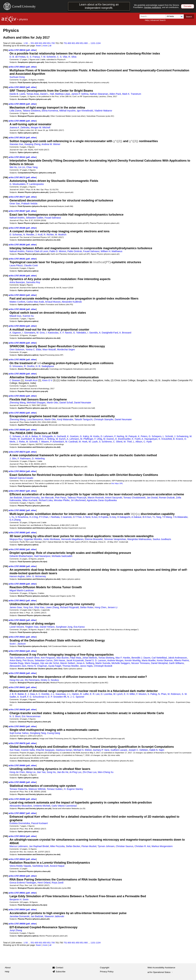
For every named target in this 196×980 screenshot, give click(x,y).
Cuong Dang (54, 733)
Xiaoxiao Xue (16, 144)
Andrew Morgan (115, 660)
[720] (5, 374)
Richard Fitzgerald (70, 607)
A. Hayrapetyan (149, 439)
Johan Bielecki (90, 658)
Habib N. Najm (157, 750)
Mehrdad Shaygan (36, 403)
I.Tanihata (55, 517)
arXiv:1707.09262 (17, 396)
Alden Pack (115, 94)
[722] (5, 413)
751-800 (67, 43)
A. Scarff (22, 697)
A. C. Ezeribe (42, 694)
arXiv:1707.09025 (17, 87)
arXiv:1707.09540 (17, 876)
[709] (5, 197)
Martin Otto (52, 403)
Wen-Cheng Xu (106, 772)
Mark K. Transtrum (132, 94)
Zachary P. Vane (101, 750)
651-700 (51, 43)
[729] (5, 549)
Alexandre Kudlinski (72, 302)
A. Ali (25, 436)
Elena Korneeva (50, 111)
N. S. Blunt (15, 716)
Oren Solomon (17, 349)
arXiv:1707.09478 (17, 743)
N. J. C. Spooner (76, 697)
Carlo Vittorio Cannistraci (64, 806)
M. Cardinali (71, 442)
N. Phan (162, 694)
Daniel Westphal (159, 663)
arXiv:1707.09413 (17, 601)
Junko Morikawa (52, 539)
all (50, 46)
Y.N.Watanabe (180, 517)
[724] (5, 452)
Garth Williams (176, 663)
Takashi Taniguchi (84, 419)
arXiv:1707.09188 (17, 228)
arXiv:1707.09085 (17, 121)
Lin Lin (22, 167)
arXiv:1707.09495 (17, 782)
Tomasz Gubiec (55, 789)
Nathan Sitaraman (99, 94)
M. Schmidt (32, 442)
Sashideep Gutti (40, 866)
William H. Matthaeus (112, 251)
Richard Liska (46, 500)
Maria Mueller (149, 660)
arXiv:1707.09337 (17, 491)
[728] (5, 533)
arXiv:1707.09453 (17, 726)
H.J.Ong (34, 517)
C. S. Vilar (62, 57)
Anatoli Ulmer (33, 658)
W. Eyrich (61, 439)
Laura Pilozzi (16, 265)
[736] (5, 673)
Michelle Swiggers (121, 663)
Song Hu (51, 772)
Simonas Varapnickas (115, 539)
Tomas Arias (33, 94)
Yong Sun (28, 607)
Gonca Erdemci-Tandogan (23, 883)
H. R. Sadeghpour (45, 366)
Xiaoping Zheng (32, 144)
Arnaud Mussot (53, 302)
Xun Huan (15, 750)
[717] (5, 326)
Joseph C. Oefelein (138, 750)
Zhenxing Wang (17, 403)
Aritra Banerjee (17, 282)
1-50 (26, 43)
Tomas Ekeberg (106, 658)
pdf (28, 50)
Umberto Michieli (42, 806)
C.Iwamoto (66, 517)
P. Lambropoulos (35, 184)
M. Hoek (83, 442)
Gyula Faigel (55, 666)
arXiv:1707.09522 (17, 859)
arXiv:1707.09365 (17, 533)
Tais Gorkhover (17, 658)
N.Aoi (95, 517)
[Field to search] (175, 16)
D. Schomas (16, 235)
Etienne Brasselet (94, 539)
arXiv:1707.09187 (17, 211)
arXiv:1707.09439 (17, 710)
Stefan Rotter (87, 607)
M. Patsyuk (131, 436)
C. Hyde (148, 442)
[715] (5, 295)
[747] (5, 876)
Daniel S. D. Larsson (96, 660)
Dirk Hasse (60, 660)
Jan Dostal (152, 498)
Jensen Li (112, 607)
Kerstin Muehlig (133, 660)
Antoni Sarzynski (114, 498)
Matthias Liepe (63, 94)
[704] (5, 104)
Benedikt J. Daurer (141, 658)
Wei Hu (13, 167)
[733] (5, 620)
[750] (5, 924)
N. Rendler (29, 235)
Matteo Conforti (17, 302)
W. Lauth (93, 442)
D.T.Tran (77, 517)
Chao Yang (32, 167)
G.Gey (113, 517)
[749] (5, 910)
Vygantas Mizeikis (33, 539)
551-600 (35, 43)
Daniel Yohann (47, 627)
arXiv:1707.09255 (17, 343)
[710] (5, 211)
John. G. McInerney (36, 576)
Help (147, 20)
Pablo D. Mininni (58, 251)
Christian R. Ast (142, 846)
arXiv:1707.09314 (17, 471)
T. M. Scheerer (48, 57)
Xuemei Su (28, 316)
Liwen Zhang (52, 607)
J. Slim (13, 458)
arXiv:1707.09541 (17, 893)
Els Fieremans (32, 680)
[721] (5, 396)
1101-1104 (96, 43)
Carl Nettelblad (159, 658)
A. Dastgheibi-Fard (109, 333)
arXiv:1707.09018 (17, 50)
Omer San (15, 204)
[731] (5, 584)
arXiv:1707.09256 (17, 360)
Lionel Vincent (17, 627)
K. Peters (143, 436)
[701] (5, 50)
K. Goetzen (73, 436)
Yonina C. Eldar (33, 349)
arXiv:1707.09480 (17, 765)
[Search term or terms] (154, 16)
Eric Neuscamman (31, 716)
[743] (5, 799)
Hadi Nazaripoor (42, 556)
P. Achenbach (57, 442)
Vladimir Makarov (103, 111)
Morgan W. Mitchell (40, 127)
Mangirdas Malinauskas (139, 539)
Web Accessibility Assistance (161, 968)
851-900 (84, 43)
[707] (5, 157)
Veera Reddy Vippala (20, 866)
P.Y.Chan (44, 517)
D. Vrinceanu (16, 366)
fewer (39, 46)
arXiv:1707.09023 (17, 67)
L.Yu (12, 517)
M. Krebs (95, 436)
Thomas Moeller (71, 666)
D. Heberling (38, 458)
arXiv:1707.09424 (17, 651)
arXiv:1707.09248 (17, 309)
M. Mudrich (61, 235)
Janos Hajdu (86, 666)
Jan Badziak (16, 498)
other (33, 50)
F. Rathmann (24, 458)
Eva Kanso (79, 627)
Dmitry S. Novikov (50, 680)
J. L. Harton (73, 694)
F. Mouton (141, 694)
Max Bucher (63, 658)
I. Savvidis (93, 333)
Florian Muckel (89, 846)
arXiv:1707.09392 (17, 549)
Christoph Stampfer (104, 419)
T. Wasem (44, 442)
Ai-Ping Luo (75, 772)
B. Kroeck (178, 439)
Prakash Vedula (29, 204)
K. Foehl (136, 439)
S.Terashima (22, 517)
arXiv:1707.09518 (17, 836)
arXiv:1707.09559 (17, 924)
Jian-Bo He (63, 772)
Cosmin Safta (28, 750)
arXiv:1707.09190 (17, 245)
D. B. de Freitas (17, 57)
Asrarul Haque (57, 866)
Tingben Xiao (32, 627)
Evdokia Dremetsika (20, 823)
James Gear (16, 607)
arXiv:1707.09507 (17, 813)
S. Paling (152, 694)
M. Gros (41, 333)
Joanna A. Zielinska (19, 127)
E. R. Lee (95, 694)
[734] (5, 637)
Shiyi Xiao (39, 607)
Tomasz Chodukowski (134, 498)
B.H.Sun (147, 517)
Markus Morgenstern (162, 846)
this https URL (117, 483)
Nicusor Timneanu (141, 663)
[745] (5, 836)
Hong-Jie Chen (17, 772)
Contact (59, 968)
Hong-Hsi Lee (16, 680)
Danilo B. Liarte (17, 94)
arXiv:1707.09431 (17, 687)
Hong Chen (100, 607)
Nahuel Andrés (17, 218)
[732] (5, 601)
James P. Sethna (80, 94)
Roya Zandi (58, 883)
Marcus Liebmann (19, 846)
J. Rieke (21, 442)
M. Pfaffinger (87, 439)
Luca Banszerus (35, 419)
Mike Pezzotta (57, 846)
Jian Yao (41, 772)
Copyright (105, 968)
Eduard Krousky (31, 498)
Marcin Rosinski (96, 498)
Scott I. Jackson (18, 644)
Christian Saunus (125, 846)
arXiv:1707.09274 (17, 452)
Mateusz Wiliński (37, 789)
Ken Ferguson (48, 658)
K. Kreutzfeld (165, 439)
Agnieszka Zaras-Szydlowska (102, 500)
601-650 (43, 43)
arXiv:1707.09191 (17, 259)
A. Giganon (15, 333)
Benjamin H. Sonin (19, 899)
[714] (5, 276)
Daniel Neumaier (83, 403)
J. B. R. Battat (17, 694)
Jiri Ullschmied (78, 500)
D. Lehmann (107, 436)
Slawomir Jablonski (54, 916)
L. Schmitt (168, 436)
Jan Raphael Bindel (39, 846)
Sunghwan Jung (64, 627)
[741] (5, 765)
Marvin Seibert (68, 663)
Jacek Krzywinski (75, 660)
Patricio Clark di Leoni (37, 251)
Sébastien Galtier (35, 218)
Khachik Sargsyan (45, 750)
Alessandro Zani (18, 666)
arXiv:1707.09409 (17, 584)
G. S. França (33, 57)
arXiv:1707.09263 (17, 413)
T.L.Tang (157, 517)
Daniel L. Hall (47, 94)
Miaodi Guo (15, 316)
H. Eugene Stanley (73, 789)
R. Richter (49, 235)
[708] (5, 177)
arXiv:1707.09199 (17, 276)
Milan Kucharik (30, 500)
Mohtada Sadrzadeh (62, 556)
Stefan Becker (73, 846)
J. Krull (39, 235)
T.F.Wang (167, 517)
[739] (5, 726)
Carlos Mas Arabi (35, 302)
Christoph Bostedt (103, 666)
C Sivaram (15, 380)
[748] (5, 893)
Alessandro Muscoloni (21, 806)
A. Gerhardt (60, 436)
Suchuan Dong (17, 77)
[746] (5, 859)
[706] (5, 138)
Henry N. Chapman (37, 666)
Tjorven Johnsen (106, 846)
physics (23, 19)
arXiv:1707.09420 (17, 620)
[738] (5, 710)
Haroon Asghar (17, 576)
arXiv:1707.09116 (17, 138)
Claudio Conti (31, 265)
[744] (5, 813)
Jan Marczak (47, 498)
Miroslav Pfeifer (62, 500)
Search (189, 17)
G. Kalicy (84, 436)
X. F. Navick (66, 333)
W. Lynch (118, 694)
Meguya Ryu (16, 539)
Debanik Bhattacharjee (21, 556)
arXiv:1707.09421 (17, 637)
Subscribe (61, 972)
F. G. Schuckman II (37, 697)
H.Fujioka (103, 517)
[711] (5, 228)
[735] (5, 651)
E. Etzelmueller (123, 439)
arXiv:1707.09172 (17, 177)
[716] (5, 309)
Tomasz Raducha (18, 789)
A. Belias (33, 436)
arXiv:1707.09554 (17, 910)
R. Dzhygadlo (46, 436)
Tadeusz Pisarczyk (77, 498)
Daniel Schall (66, 403)
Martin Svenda (103, 663)
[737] (5, 687)
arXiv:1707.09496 (17, 799)
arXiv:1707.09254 (17, 326)
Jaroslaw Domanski (19, 916)
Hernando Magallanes (72, 539)
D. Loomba (106, 694)
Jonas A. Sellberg (85, 663)
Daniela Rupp (16, 663)
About (8, 968)
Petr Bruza (28, 660)
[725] (5, 471)
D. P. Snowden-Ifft (57, 697)
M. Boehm (38, 439)
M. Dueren (109, 439)
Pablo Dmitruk (75, 251)
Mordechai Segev (66, 349)
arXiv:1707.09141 (17, 157)
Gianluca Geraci (64, 750)
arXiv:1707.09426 (17, 673)
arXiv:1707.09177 (17, 197)
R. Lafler (84, 694)
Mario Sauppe (32, 663)
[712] (5, 245)
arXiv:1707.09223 (17, 295)
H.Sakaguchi (124, 517)
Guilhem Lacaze (119, 750)
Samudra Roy (33, 282)
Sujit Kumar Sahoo (19, 733)
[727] (5, 510)
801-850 (76, 43)
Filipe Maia (76, 658)
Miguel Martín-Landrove (22, 590)
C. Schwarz (15, 436)
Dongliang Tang (38, 733)
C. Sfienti (118, 442)
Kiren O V (47, 380)
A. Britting (50, 439)
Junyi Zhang (16, 930)
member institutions (152, 7)
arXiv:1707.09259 (17, 374)
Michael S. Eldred (83, 750)
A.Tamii (87, 517)
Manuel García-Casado (21, 478)
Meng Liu (31, 772)
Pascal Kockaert (40, 823)
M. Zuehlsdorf (25, 439)
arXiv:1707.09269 (17, 430)
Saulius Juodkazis (162, 539)
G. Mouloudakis (17, 184)
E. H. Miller (129, 694)
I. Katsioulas (52, 333)
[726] (5, 491)
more (45, 46)
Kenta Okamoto (165, 660)
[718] (5, 343)
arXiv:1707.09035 (17, 104)
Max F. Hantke (123, 658)
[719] (5, 360)
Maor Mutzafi (49, 349)
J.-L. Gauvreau (58, 694)
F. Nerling (119, 436)
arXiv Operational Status (161, 972)
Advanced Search (158, 20)
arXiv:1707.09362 (17, 510)
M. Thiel (128, 442)
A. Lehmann (73, 439)
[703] (5, 87)
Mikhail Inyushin (68, 111)
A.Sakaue (136, 517)
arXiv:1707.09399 (17, 566)
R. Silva (72, 57)
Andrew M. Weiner (51, 144)
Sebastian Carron (44, 660)
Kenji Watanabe (65, 419)
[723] (5, 430)
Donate (188, 6)
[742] (5, 782)
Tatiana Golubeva (31, 111)
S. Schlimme (105, 442)
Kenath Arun (31, 380)
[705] (5, 121)
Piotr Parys (61, 498)
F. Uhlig (98, 439)
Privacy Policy (107, 972)
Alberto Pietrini (181, 660)
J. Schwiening (181, 436)
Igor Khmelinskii (85, 111)
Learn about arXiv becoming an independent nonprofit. (99, 6)
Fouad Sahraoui (53, 218)
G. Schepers (155, 436)
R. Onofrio (29, 366)
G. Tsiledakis (80, 333)
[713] (5, 259)
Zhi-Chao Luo (89, 772)
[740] (5, 743)
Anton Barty (15, 660)
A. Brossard (125, 333)
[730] (5, 566)
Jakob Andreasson (177, 658)
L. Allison (138, 442)
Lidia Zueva (15, 111)
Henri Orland (44, 883)
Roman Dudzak (167, 498)
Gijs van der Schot (50, 663)
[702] (5, 67)
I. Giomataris (29, 333)
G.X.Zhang (15, 520)
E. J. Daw (30, 694)
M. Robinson (174, 694)
